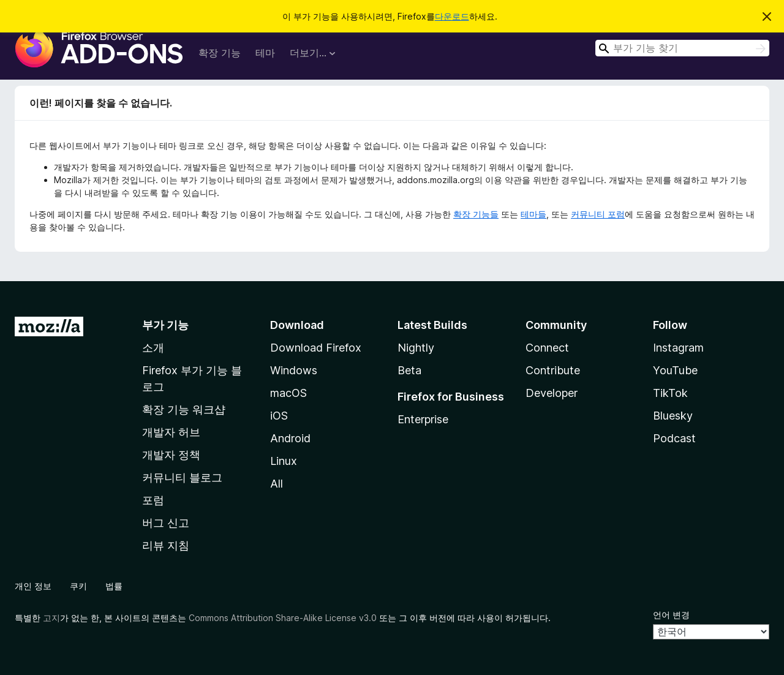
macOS (288, 393)
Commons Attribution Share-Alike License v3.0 (283, 618)
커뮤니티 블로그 (182, 477)
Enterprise (423, 419)
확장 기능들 (476, 214)
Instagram (678, 348)
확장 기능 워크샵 (184, 409)
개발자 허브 (171, 432)
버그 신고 (166, 523)
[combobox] (682, 48)
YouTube (675, 370)
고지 (51, 618)
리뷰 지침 (166, 545)
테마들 (533, 214)
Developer (552, 393)
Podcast (674, 438)
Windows (294, 370)
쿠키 (78, 586)
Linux (284, 461)
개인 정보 (33, 586)
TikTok (670, 393)
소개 (153, 348)
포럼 (153, 500)
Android (290, 438)
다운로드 (452, 16)
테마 (265, 53)
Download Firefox (316, 348)
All (277, 484)
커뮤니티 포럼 (598, 214)
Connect (547, 348)
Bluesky (673, 416)
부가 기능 (165, 325)
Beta (409, 370)
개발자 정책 (171, 455)
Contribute (553, 370)
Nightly (416, 348)
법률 (114, 586)
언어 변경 (671, 615)
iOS (279, 416)
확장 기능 (220, 53)
